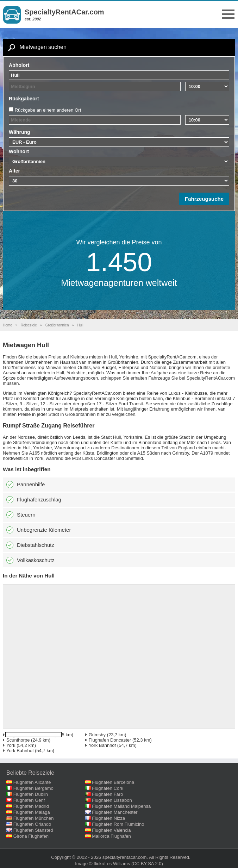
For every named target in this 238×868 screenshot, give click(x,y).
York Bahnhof (102, 745)
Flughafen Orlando (32, 824)
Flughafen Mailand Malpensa (121, 806)
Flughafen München (34, 818)
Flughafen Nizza (108, 818)
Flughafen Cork (108, 788)
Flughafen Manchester (115, 812)
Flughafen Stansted (33, 830)
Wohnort (19, 151)
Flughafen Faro (107, 794)
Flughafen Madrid (31, 806)
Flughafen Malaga (32, 812)
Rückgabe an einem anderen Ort (48, 110)
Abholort (19, 65)
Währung (20, 132)
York (11, 745)
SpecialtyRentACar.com (64, 12)
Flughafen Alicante (32, 782)
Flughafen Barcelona (113, 782)
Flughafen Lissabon (112, 800)
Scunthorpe (18, 740)
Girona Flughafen (31, 836)
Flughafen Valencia (111, 830)
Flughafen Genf (29, 800)
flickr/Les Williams (112, 864)
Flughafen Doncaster (110, 740)
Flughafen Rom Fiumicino (118, 824)
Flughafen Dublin (31, 794)
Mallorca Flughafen (111, 836)
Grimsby (97, 735)
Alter (14, 171)
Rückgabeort (24, 99)
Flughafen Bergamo (33, 788)
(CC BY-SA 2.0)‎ (147, 864)
